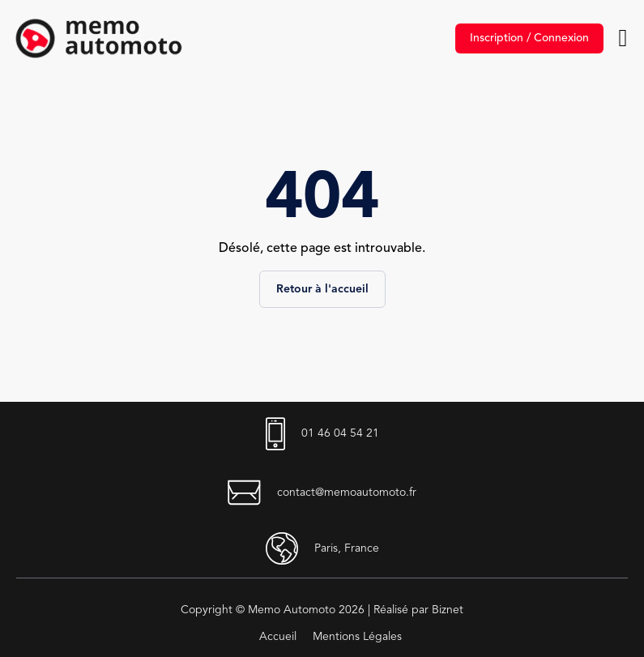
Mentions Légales (357, 637)
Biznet (448, 610)
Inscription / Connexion (529, 38)
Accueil (278, 637)
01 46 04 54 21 (322, 434)
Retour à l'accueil (322, 289)
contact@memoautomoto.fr (322, 493)
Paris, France (322, 548)
